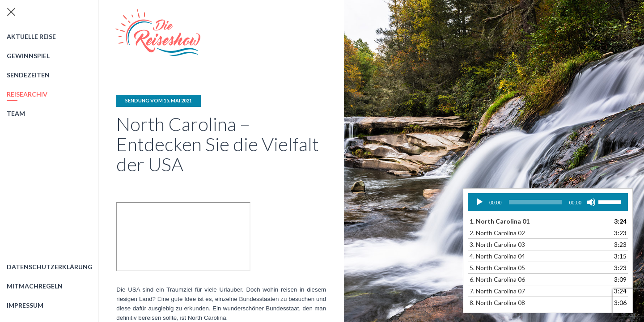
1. (500, 221)
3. (497, 244)
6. (497, 279)
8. (497, 303)
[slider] (536, 202)
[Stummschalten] (591, 202)
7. (497, 291)
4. (497, 256)
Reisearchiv (27, 94)
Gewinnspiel (28, 56)
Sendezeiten (28, 75)
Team (16, 113)
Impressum (25, 305)
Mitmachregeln (35, 286)
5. (497, 268)
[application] (548, 202)
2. (497, 233)
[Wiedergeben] (479, 202)
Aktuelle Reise (31, 36)
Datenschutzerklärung (50, 267)
